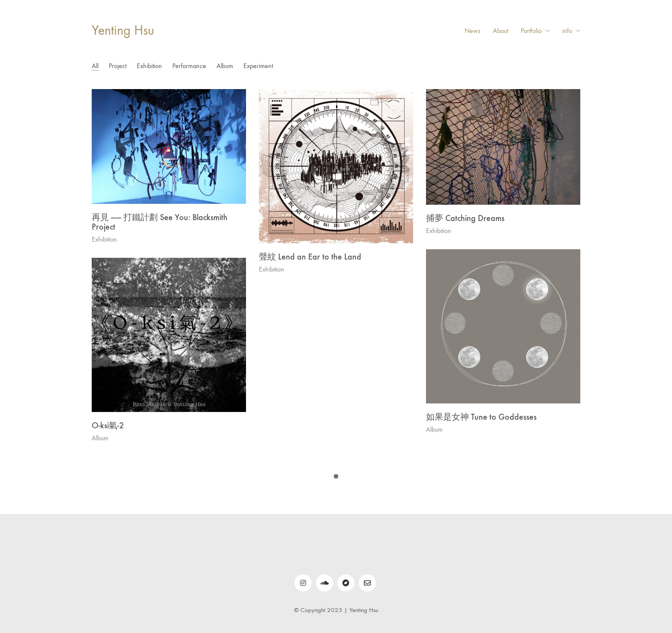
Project (118, 66)
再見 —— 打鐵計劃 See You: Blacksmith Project (160, 222)
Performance (189, 66)
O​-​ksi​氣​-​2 (108, 425)
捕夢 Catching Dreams (465, 218)
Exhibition (149, 66)
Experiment (258, 66)
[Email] (367, 583)
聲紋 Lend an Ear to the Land (310, 257)
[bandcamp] (346, 583)
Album (225, 66)
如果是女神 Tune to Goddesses (481, 417)
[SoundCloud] (324, 583)
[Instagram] (303, 583)
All (95, 66)
